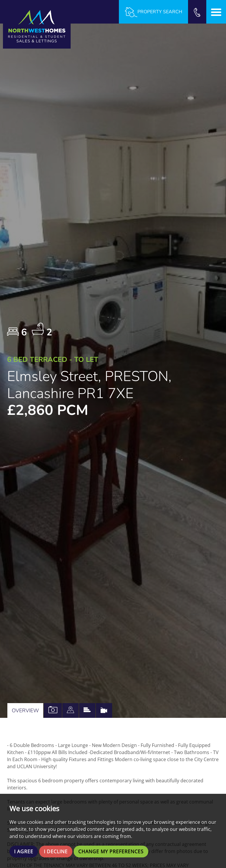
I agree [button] (24, 852)
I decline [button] (56, 852)
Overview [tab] (25, 710)
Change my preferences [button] (111, 852)
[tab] (70, 710)
